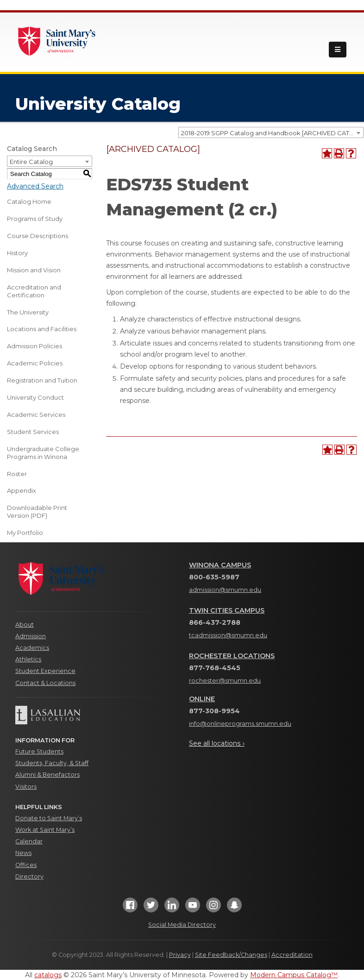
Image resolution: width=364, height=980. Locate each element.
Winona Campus (220, 565)
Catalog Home (29, 201)
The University (28, 312)
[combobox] (271, 132)
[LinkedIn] (172, 908)
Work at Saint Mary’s (45, 830)
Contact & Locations (45, 683)
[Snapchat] (234, 908)
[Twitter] (151, 908)
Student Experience (45, 671)
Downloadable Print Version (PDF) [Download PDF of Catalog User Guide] (37, 512)
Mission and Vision (34, 270)
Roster (17, 474)
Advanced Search (35, 186)
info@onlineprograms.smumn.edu (240, 724)
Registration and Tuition (42, 380)
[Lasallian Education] (95, 715)
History (17, 253)
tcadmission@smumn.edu (228, 635)
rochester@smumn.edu (225, 681)
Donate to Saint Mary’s (49, 818)
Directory (29, 876)
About (25, 625)
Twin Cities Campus (227, 610)
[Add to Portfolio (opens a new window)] (327, 153)
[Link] (57, 40)
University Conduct (35, 397)
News (23, 853)
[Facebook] (130, 908)
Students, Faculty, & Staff (52, 763)
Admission (31, 636)
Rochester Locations (232, 656)
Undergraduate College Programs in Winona (43, 453)
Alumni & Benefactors (47, 775)
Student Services (33, 432)
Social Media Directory (182, 925)
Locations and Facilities (42, 329)
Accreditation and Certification (34, 291)
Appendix (22, 490)
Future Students (39, 751)
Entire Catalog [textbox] (31, 162)
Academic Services (36, 415)
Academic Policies (35, 363)
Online (202, 699)
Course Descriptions (38, 236)
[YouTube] (193, 908)
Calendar (29, 841)
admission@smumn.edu (225, 590)
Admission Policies (35, 346)
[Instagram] (213, 908)
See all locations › (217, 743)
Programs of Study (35, 219)
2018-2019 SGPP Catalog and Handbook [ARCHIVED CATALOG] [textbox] (272, 133)
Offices (26, 865)
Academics (32, 648)
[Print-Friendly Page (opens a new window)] (339, 153)
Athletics (28, 659)
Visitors (26, 787)
